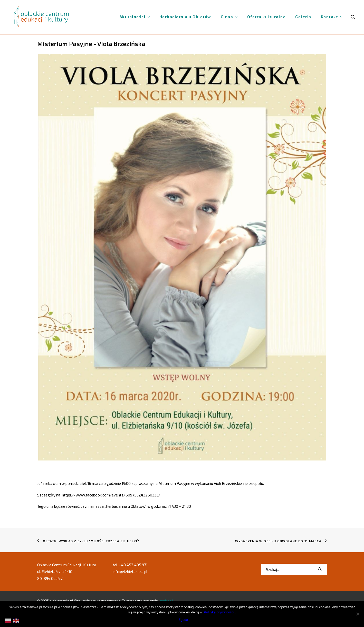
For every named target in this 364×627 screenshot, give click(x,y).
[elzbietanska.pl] (41, 17)
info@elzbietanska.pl (130, 571)
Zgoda (183, 620)
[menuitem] (135, 17)
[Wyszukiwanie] (294, 569)
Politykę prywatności (219, 612)
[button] (320, 569)
